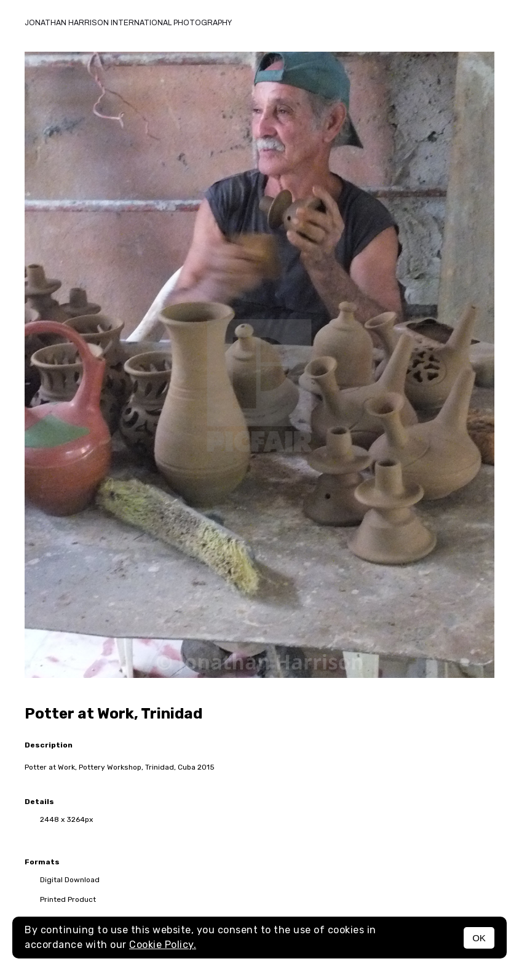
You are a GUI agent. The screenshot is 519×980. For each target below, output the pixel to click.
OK (479, 938)
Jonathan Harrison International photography (128, 23)
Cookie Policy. (163, 945)
